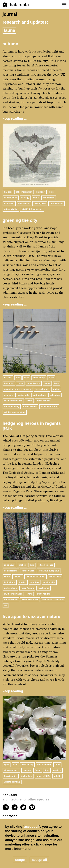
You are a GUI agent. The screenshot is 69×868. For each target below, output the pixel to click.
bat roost (41, 192)
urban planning (12, 407)
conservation (11, 198)
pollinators (55, 395)
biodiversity (39, 378)
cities (20, 383)
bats (51, 192)
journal (10, 14)
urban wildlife (11, 209)
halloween (9, 203)
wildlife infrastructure (32, 209)
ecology (25, 198)
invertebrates (42, 389)
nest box (8, 395)
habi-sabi (34, 798)
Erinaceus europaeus (49, 571)
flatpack (18, 576)
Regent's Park (27, 588)
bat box (8, 192)
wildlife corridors (49, 407)
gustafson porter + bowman (18, 389)
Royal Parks (43, 588)
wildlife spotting (12, 782)
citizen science (46, 565)
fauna (36, 198)
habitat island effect (36, 576)
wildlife (57, 776)
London (56, 389)
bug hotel (9, 383)
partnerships (39, 395)
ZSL (6, 605)
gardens (57, 770)
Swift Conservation (13, 401)
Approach (10, 816)
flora (56, 383)
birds (51, 378)
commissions (34, 383)
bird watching (44, 764)
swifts (29, 401)
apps (7, 764)
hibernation (24, 203)
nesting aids (40, 203)
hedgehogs (10, 582)
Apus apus (9, 565)
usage (20, 860)
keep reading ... (15, 119)
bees (26, 378)
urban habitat (57, 203)
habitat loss (49, 198)
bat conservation (24, 192)
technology (27, 776)
